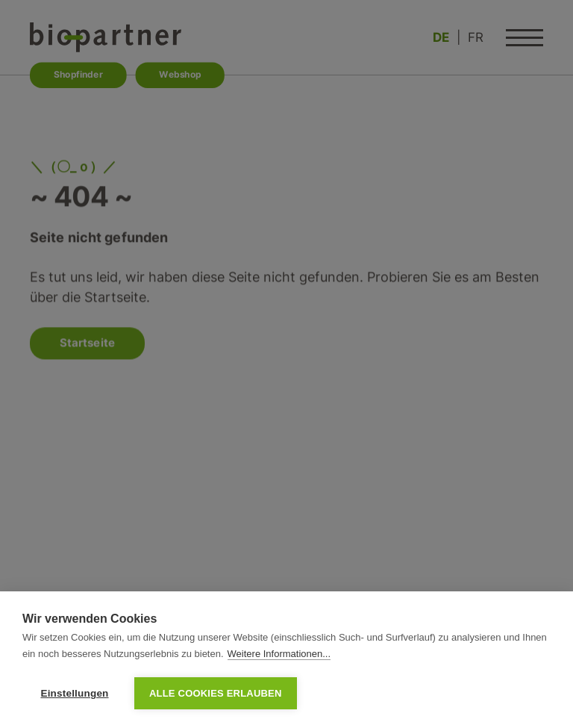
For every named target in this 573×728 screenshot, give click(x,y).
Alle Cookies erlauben (216, 693)
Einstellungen (74, 693)
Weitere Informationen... (279, 654)
